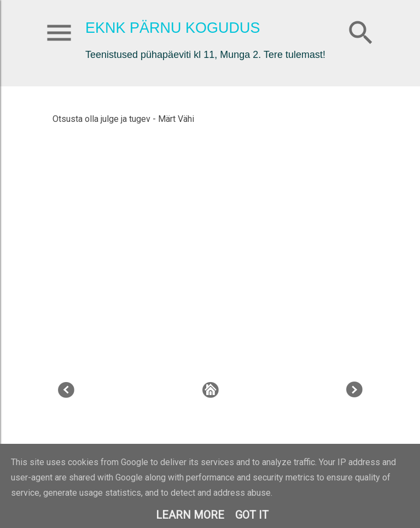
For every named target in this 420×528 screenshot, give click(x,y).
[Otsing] (361, 30)
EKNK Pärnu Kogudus (173, 28)
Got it (252, 515)
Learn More (190, 515)
